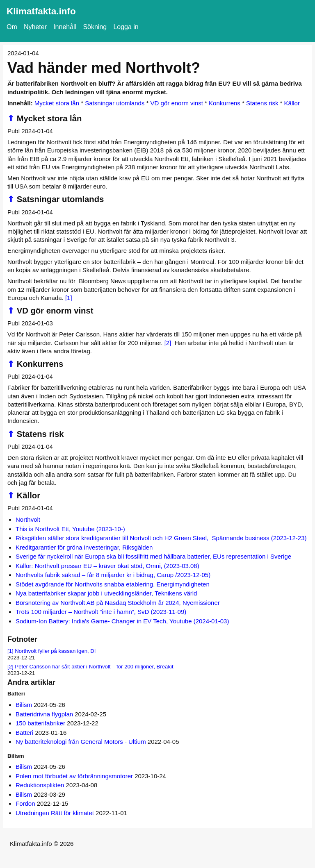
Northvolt (28, 519)
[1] (69, 298)
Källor (292, 103)
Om (12, 27)
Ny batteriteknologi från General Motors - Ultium (81, 742)
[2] (168, 343)
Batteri (24, 733)
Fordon (25, 803)
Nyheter (35, 27)
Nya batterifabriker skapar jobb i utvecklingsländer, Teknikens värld (106, 593)
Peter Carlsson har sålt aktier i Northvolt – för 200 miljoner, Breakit (94, 667)
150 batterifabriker (40, 723)
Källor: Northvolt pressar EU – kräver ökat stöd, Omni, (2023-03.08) (107, 566)
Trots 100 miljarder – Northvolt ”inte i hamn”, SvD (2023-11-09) (101, 612)
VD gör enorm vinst (177, 103)
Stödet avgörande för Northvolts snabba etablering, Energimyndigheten (113, 584)
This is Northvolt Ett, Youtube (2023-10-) (70, 529)
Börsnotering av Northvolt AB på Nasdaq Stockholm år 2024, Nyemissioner (118, 603)
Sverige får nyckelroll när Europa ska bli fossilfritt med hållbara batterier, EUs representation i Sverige (153, 556)
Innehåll (65, 27)
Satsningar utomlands (115, 103)
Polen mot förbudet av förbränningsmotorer (74, 776)
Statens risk (262, 103)
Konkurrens (225, 103)
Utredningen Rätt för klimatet (55, 813)
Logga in (126, 27)
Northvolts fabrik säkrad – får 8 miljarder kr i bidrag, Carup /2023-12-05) (113, 575)
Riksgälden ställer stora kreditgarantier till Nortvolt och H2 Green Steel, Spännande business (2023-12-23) (161, 538)
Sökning (95, 27)
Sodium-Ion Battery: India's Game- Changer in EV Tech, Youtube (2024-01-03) (122, 621)
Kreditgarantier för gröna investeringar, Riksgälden (84, 547)
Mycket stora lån (57, 103)
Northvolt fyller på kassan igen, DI (55, 651)
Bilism (24, 705)
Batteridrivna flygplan (44, 714)
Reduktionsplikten (40, 785)
